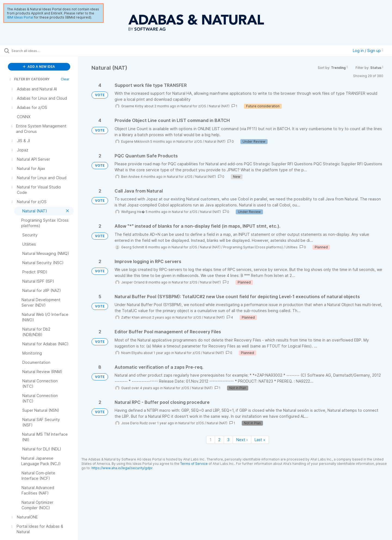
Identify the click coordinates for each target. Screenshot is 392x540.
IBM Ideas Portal (20, 17)
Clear (65, 79)
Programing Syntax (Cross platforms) (253, 247)
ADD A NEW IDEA (39, 67)
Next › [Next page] (242, 440)
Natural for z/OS (193, 106)
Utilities (292, 247)
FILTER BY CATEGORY (29, 79)
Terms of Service (194, 464)
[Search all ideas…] (46, 51)
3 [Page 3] (228, 440)
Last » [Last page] (260, 440)
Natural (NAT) (219, 106)
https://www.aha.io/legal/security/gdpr (122, 468)
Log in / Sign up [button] (368, 51)
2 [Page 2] (219, 440)
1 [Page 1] (211, 440)
